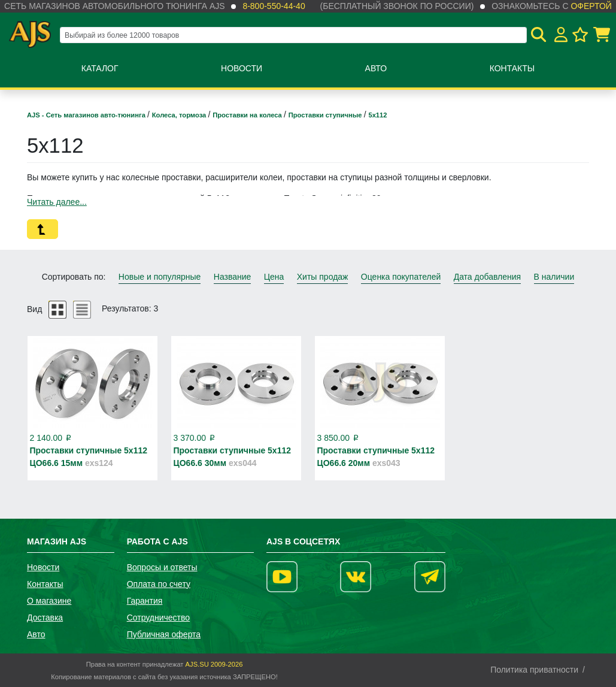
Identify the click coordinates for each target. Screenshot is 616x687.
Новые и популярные (160, 277)
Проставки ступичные (326, 115)
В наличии (554, 277)
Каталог (100, 68)
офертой (591, 6)
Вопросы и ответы (162, 567)
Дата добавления (488, 277)
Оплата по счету (159, 584)
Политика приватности (534, 670)
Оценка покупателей (401, 277)
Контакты (512, 68)
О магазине (49, 601)
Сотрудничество (158, 618)
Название (233, 277)
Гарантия (145, 601)
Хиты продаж (323, 277)
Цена (274, 277)
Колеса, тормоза (180, 115)
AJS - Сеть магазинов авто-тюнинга (87, 115)
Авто (376, 68)
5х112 (377, 115)
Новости (242, 68)
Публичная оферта (164, 634)
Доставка (45, 618)
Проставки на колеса (248, 115)
